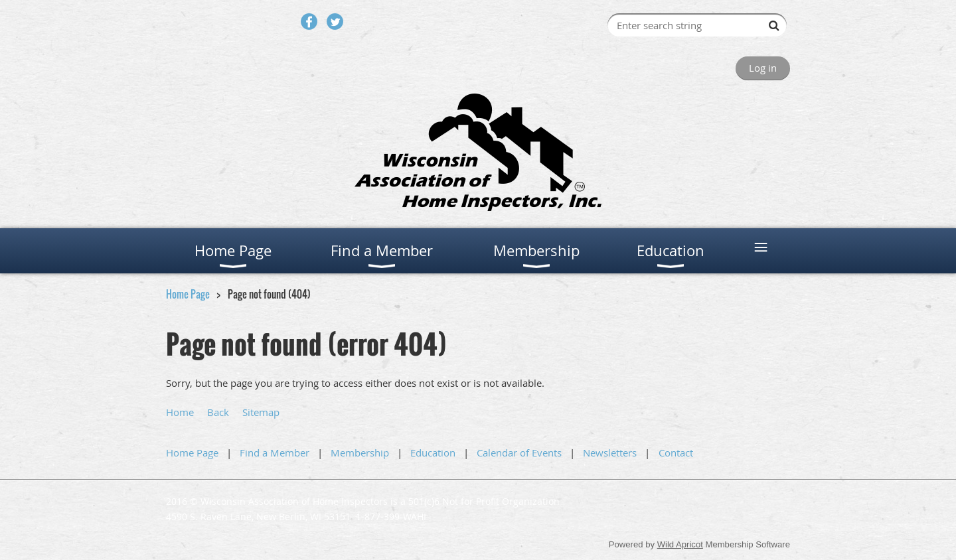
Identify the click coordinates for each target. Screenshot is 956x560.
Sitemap (261, 412)
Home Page (188, 294)
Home (180, 412)
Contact (676, 453)
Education (433, 453)
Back (218, 412)
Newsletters (610, 453)
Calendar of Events (519, 453)
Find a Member (275, 453)
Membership (360, 453)
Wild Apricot (680, 544)
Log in (763, 68)
